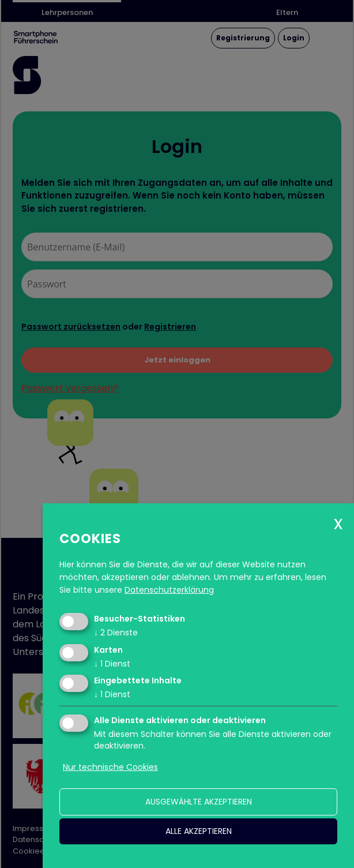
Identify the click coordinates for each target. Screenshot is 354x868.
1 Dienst (112, 664)
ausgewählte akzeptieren (199, 802)
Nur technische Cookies (110, 767)
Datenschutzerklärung (169, 590)
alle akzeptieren (199, 831)
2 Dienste (116, 633)
